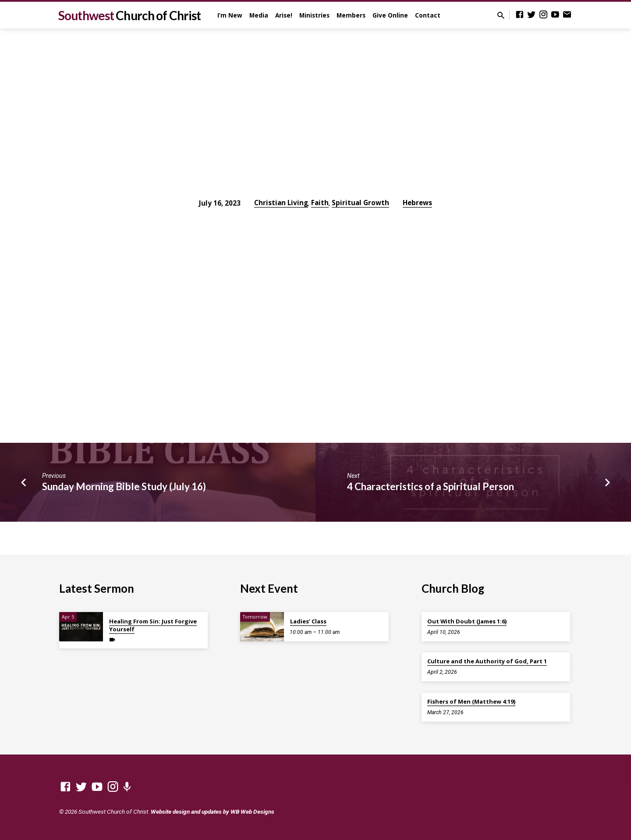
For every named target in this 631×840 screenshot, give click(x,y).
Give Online (390, 15)
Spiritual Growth (360, 203)
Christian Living (281, 203)
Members (351, 15)
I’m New (230, 15)
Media (259, 15)
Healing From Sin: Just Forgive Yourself (153, 625)
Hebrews (417, 203)
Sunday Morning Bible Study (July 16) (124, 486)
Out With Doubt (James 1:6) (467, 621)
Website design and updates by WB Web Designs (213, 812)
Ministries (314, 15)
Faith (320, 203)
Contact (428, 15)
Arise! (284, 15)
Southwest (129, 15)
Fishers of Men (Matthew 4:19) (471, 701)
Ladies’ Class (308, 621)
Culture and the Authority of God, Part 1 (487, 661)
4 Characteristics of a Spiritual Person (431, 486)
